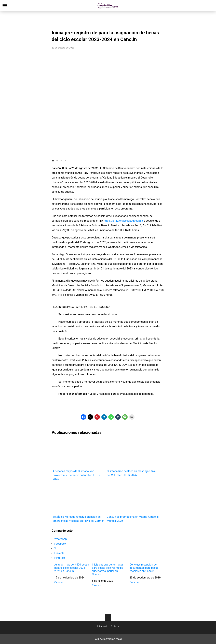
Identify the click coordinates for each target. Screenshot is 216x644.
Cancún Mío (108, 6)
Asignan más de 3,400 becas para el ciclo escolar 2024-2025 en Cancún (72, 568)
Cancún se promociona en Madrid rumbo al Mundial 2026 (133, 503)
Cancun (59, 582)
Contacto (115, 626)
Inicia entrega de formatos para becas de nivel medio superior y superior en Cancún (108, 569)
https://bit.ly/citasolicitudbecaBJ (123, 221)
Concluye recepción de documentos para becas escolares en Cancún (144, 568)
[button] (53, 161)
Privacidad (102, 626)
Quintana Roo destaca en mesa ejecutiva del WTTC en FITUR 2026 (133, 458)
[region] (108, 20)
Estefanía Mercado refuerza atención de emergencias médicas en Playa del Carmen (79, 503)
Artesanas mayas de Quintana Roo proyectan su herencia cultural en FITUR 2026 (79, 460)
